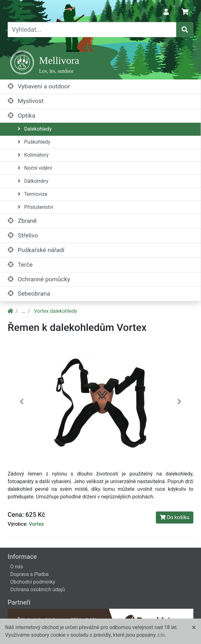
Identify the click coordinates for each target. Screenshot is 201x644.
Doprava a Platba (29, 574)
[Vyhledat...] (92, 30)
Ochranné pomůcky (39, 279)
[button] (22, 403)
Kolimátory (33, 155)
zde (161, 635)
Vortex (36, 524)
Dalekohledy (35, 129)
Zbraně (22, 221)
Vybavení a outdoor (39, 86)
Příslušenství (35, 207)
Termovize (33, 194)
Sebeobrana (29, 294)
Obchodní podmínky (33, 582)
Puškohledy (34, 142)
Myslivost (26, 101)
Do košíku (175, 517)
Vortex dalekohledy (56, 311)
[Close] (194, 627)
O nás (17, 567)
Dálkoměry (33, 181)
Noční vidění (35, 168)
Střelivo (23, 235)
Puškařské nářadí (36, 250)
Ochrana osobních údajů (38, 589)
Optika (21, 116)
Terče (20, 265)
